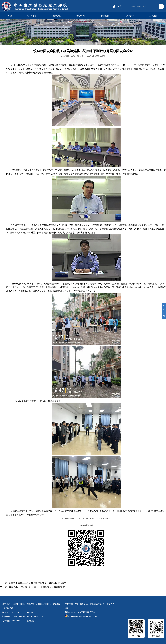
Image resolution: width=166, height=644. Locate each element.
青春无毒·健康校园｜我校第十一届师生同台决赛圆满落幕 (37, 587)
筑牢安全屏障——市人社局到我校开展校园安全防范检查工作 (39, 583)
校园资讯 (56, 16)
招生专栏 (129, 16)
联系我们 (154, 16)
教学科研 (81, 16)
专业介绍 (105, 16)
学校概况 (32, 16)
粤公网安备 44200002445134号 (81, 616)
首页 (10, 16)
